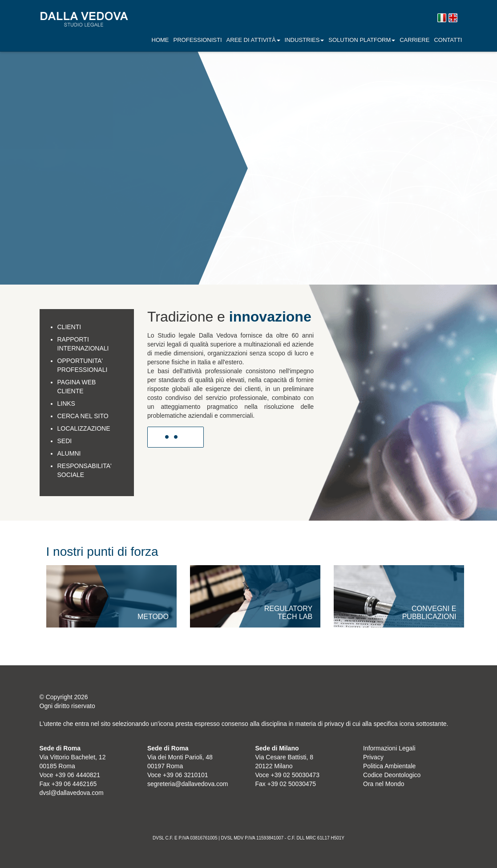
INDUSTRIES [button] (305, 40)
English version (453, 18)
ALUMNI (69, 453)
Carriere (414, 40)
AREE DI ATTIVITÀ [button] (253, 40)
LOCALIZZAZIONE (84, 428)
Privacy (373, 757)
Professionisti (198, 40)
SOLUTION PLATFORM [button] (362, 40)
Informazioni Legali (389, 748)
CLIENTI (69, 327)
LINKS (66, 403)
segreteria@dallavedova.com (188, 784)
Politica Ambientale (389, 766)
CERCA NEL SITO (83, 416)
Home (160, 40)
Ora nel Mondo (384, 784)
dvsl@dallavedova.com (72, 793)
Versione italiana (442, 18)
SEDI (65, 441)
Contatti (448, 40)
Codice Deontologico (392, 775)
